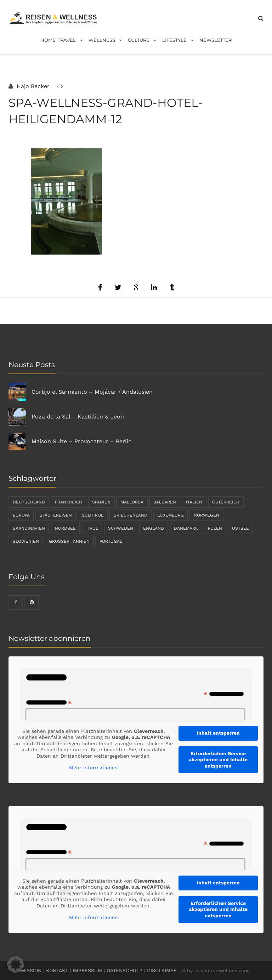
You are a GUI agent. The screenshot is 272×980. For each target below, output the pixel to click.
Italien (194, 502)
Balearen (165, 502)
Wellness (107, 40)
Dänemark (186, 528)
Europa (21, 515)
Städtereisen (56, 515)
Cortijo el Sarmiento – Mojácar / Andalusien (92, 392)
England (154, 528)
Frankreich (69, 502)
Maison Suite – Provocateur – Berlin (82, 441)
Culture (144, 40)
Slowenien (26, 541)
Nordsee (65, 528)
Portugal (111, 541)
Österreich (226, 502)
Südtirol (93, 515)
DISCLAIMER (162, 970)
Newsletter (216, 40)
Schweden (121, 528)
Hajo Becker (32, 86)
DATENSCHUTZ (124, 970)
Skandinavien (29, 528)
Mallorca (132, 502)
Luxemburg (171, 515)
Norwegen (206, 515)
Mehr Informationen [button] (93, 768)
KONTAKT (57, 970)
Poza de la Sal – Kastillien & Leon (78, 417)
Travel (72, 40)
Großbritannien (69, 541)
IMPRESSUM (87, 970)
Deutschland (29, 502)
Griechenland (130, 515)
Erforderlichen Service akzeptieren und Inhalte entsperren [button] (218, 760)
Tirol (92, 528)
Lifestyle (180, 40)
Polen (215, 528)
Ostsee (240, 528)
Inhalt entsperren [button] (218, 733)
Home (48, 40)
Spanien (101, 502)
